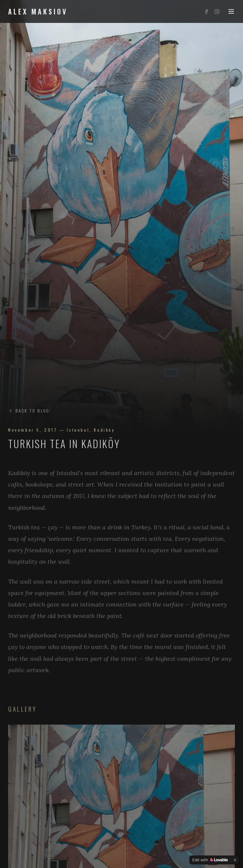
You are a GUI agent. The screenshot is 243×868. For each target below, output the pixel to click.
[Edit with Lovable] (210, 860)
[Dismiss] (235, 860)
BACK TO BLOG (29, 411)
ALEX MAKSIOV (38, 11)
